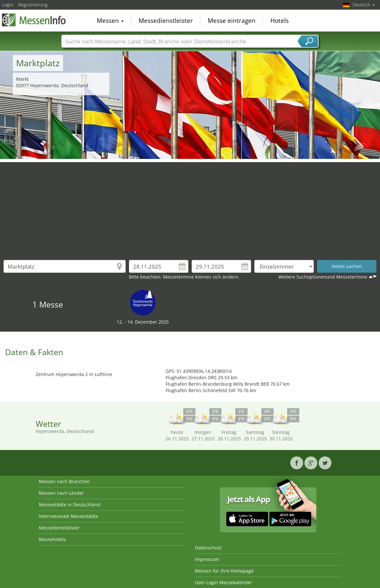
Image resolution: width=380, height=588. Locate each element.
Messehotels (52, 539)
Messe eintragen (232, 21)
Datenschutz (208, 548)
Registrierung (33, 5)
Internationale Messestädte (68, 516)
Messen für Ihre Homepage (224, 571)
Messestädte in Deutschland (70, 505)
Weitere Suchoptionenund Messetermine (323, 277)
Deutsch (364, 5)
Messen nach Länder (61, 493)
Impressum (207, 559)
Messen (110, 21)
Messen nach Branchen (64, 481)
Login (8, 5)
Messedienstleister (166, 21)
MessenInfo (34, 20)
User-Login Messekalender (223, 582)
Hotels (280, 21)
